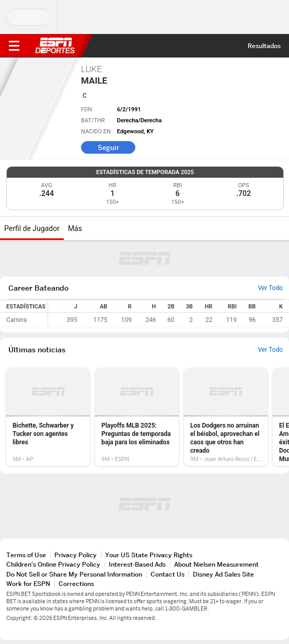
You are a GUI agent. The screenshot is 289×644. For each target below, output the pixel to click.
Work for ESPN (28, 584)
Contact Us (167, 574)
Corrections (76, 584)
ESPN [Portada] (55, 45)
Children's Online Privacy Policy (53, 564)
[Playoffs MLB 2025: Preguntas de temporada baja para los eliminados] (137, 417)
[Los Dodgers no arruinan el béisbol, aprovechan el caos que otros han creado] (226, 417)
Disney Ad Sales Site (223, 574)
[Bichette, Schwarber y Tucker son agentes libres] (48, 417)
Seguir (108, 147)
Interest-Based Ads (137, 564)
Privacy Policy (76, 555)
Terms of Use (26, 555)
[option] (48, 417)
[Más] (90, 228)
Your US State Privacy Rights (149, 555)
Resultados (264, 46)
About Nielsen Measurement (216, 564)
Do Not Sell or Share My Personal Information (74, 574)
